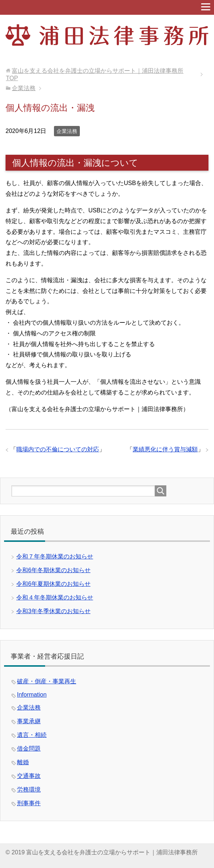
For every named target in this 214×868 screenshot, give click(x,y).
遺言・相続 (32, 735)
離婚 (23, 762)
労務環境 (29, 790)
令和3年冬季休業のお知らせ (53, 611)
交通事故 (29, 776)
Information (32, 695)
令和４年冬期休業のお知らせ (55, 597)
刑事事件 (29, 803)
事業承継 (29, 721)
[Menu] (206, 7)
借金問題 (29, 749)
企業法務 (67, 131)
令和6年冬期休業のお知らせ (53, 570)
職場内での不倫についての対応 (58, 449)
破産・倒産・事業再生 (47, 681)
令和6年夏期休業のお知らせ (53, 584)
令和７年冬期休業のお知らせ (55, 556)
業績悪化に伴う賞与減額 (165, 449)
